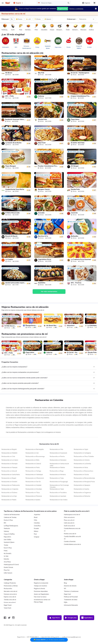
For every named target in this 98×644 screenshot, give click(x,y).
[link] (16, 65)
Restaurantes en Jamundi (9, 471)
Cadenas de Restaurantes (12, 515)
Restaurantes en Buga (57, 471)
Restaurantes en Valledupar (34, 475)
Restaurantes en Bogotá (9, 449)
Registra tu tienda (39, 589)
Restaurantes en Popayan (9, 467)
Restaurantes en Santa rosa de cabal (59, 465)
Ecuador (36, 528)
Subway (6, 531)
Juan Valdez (7, 540)
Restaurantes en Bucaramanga (35, 456)
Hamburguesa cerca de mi (72, 515)
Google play (71, 618)
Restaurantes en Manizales (58, 460)
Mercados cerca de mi (10, 591)
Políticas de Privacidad (71, 597)
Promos (19, 19)
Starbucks (7, 528)
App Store (54, 618)
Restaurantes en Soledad (33, 485)
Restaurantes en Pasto (33, 467)
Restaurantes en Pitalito (9, 500)
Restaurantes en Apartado (58, 496)
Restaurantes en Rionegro (10, 464)
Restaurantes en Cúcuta (81, 475)
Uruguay (37, 537)
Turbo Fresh (7, 608)
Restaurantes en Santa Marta (11, 475)
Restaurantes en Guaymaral (58, 453)
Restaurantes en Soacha (81, 489)
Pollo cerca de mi (69, 517)
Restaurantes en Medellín (9, 453)
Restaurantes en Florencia (34, 496)
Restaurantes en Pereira (57, 456)
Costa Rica (37, 526)
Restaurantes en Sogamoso (82, 493)
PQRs (66, 602)
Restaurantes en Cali (32, 453)
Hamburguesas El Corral (11, 565)
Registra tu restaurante (41, 583)
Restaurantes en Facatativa (58, 493)
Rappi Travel (8, 605)
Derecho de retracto (70, 586)
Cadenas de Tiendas (10, 517)
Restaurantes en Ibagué (9, 478)
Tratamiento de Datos (71, 600)
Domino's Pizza (8, 520)
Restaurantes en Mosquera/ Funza (84, 482)
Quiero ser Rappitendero (41, 594)
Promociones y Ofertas (11, 586)
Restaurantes (8, 589)
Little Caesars (8, 573)
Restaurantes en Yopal (57, 489)
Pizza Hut (7, 570)
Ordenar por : (72, 19)
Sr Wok (6, 556)
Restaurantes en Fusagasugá (59, 482)
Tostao (6, 545)
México (36, 531)
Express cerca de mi (10, 597)
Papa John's (7, 537)
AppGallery (87, 618)
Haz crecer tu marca (40, 597)
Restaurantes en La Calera (10, 460)
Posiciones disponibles (41, 591)
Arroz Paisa (7, 562)
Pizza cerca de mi (69, 520)
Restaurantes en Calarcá (33, 464)
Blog (65, 583)
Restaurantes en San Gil (33, 482)
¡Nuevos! (48, 19)
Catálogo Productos (10, 583)
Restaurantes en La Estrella (82, 464)
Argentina (37, 515)
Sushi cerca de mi (69, 526)
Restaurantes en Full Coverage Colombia (59, 486)
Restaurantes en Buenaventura (83, 471)
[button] (18, 3)
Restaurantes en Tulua (33, 493)
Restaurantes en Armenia (82, 460)
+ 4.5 (28, 19)
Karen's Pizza (8, 548)
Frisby (6, 551)
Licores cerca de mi (10, 602)
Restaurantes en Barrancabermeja (84, 478)
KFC (5, 523)
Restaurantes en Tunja (57, 478)
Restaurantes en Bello (32, 460)
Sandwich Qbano (9, 542)
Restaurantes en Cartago (33, 471)
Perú (35, 534)
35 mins (38, 19)
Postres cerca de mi (70, 534)
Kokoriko (6, 559)
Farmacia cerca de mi (10, 594)
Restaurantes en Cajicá (81, 449)
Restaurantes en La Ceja (9, 496)
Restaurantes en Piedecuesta (11, 485)
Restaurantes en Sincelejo (34, 489)
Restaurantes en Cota (8, 456)
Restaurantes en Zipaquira (82, 485)
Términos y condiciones (76, 9)
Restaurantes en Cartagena (82, 453)
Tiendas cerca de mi (10, 600)
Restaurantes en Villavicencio (35, 478)
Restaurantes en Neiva (81, 467)
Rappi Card (67, 594)
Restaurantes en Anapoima (10, 489)
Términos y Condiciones (71, 591)
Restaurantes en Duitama (9, 493)
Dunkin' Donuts (8, 567)
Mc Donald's (8, 553)
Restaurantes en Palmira (57, 467)
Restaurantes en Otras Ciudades (84, 456)
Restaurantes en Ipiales (33, 500)
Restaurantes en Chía (56, 449)
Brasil (36, 517)
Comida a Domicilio (70, 542)
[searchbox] (53, 3)
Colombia (37, 523)
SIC (65, 589)
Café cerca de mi (69, 523)
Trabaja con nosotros (40, 586)
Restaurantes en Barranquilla (35, 449)
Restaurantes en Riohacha (82, 496)
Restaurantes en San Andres (59, 500)
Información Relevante (71, 605)
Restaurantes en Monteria (58, 475)
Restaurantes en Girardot (9, 482)
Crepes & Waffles (9, 534)
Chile (36, 520)
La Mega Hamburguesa (11, 526)
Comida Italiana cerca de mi (72, 544)
